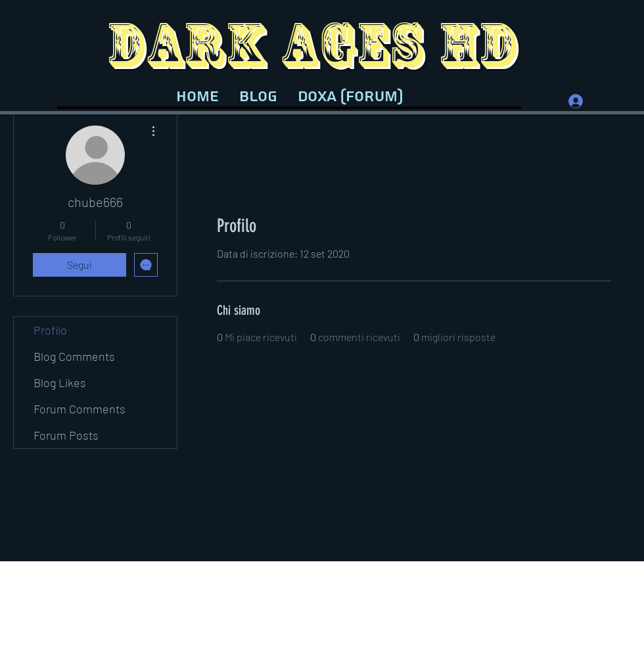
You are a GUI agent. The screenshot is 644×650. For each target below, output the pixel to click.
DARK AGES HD (312, 44)
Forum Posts (66, 435)
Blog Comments (74, 356)
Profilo (50, 330)
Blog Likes (60, 383)
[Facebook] (624, 637)
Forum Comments (80, 409)
